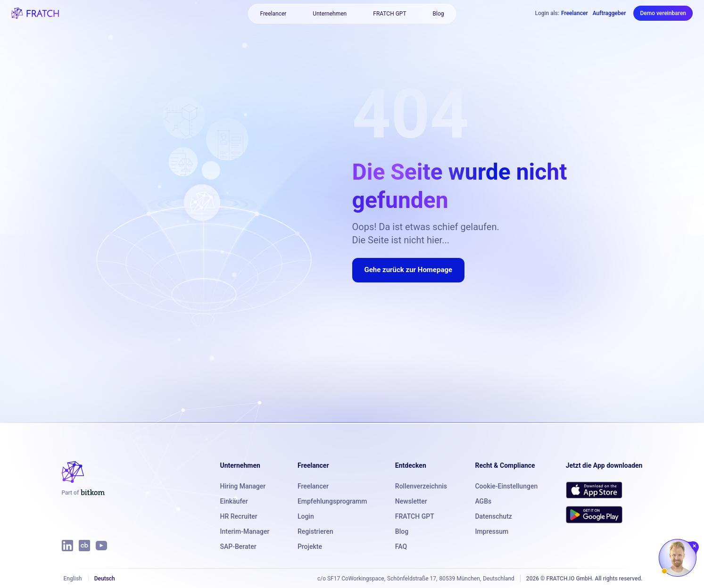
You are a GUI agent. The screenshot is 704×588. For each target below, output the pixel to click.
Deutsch (105, 579)
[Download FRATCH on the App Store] (594, 490)
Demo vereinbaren (663, 13)
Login (306, 516)
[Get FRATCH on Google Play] (594, 514)
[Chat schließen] (695, 546)
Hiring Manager (243, 486)
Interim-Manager (245, 531)
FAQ (401, 547)
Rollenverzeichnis (421, 486)
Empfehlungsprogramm (332, 501)
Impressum (492, 531)
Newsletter (411, 501)
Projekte (310, 547)
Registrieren (315, 531)
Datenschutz (493, 516)
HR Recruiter (239, 516)
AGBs (483, 501)
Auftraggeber (609, 13)
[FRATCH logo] (35, 13)
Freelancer (273, 14)
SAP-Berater (238, 547)
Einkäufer (234, 501)
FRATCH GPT (389, 14)
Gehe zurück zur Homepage (409, 270)
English (73, 579)
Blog (439, 14)
